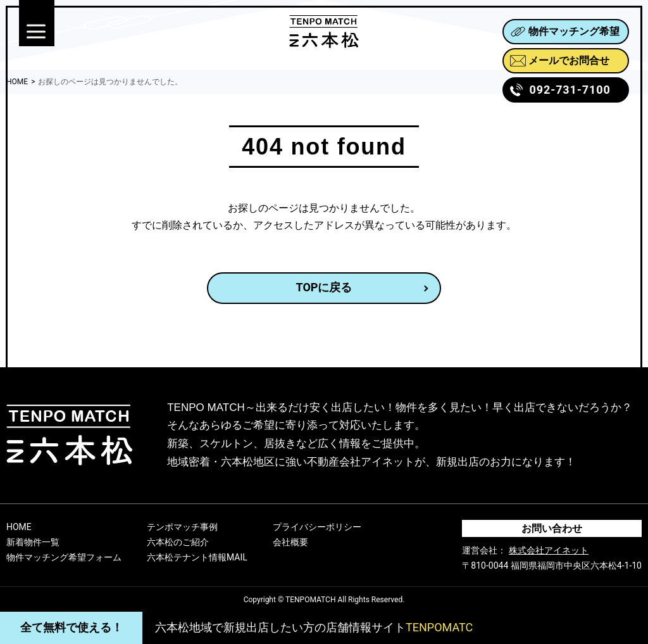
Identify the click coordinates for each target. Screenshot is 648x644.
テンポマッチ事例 (182, 527)
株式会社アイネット (549, 550)
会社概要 (290, 542)
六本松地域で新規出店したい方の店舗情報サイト (314, 627)
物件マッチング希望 (565, 31)
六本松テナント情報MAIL (197, 557)
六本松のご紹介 (178, 542)
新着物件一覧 (33, 542)
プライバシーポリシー (317, 527)
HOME (19, 527)
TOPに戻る (324, 287)
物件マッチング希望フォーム (64, 557)
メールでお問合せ (560, 60)
